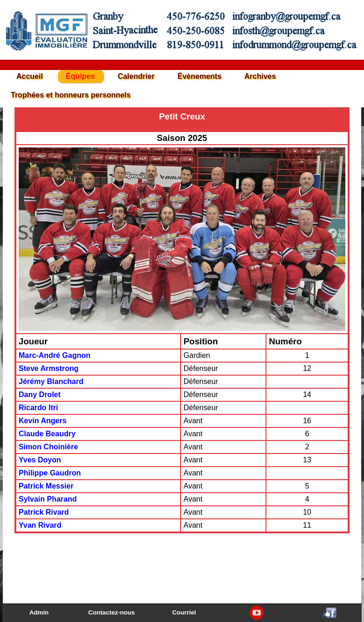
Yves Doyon (40, 460)
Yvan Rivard (40, 525)
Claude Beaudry (47, 434)
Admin (39, 612)
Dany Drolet (40, 395)
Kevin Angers (43, 421)
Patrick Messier (46, 486)
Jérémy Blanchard (51, 381)
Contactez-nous (112, 612)
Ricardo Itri (38, 408)
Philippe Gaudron (50, 473)
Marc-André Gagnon (55, 355)
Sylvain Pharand (48, 499)
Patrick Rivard (44, 512)
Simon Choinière (48, 447)
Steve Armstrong (49, 368)
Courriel (184, 612)
